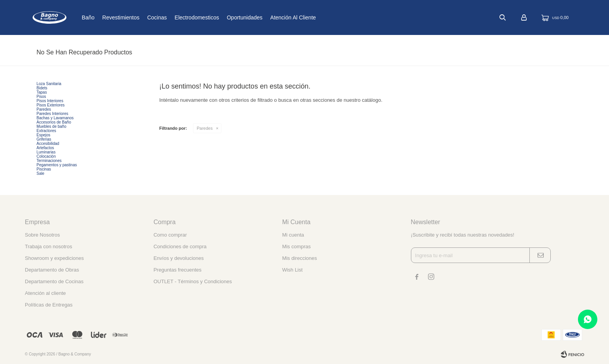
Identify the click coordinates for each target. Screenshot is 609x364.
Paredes (205, 128)
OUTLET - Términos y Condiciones (193, 281)
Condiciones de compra (180, 246)
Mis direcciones (299, 258)
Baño (114, 17)
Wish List (292, 270)
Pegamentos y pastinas (57, 165)
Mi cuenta (293, 235)
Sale (40, 173)
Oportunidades (270, 17)
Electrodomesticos (222, 17)
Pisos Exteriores (50, 105)
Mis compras (296, 246)
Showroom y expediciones (54, 258)
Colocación (46, 156)
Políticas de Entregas (49, 305)
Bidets (42, 88)
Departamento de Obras (52, 270)
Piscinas (44, 169)
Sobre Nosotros (42, 235)
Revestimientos (146, 17)
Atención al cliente (319, 17)
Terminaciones (49, 161)
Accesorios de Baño (54, 122)
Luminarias (46, 152)
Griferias (44, 139)
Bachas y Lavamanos (55, 118)
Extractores (46, 131)
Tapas (42, 92)
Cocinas (183, 17)
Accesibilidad (48, 144)
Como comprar (170, 235)
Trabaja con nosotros (49, 246)
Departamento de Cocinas (54, 281)
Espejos (43, 135)
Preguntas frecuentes (177, 270)
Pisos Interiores (50, 101)
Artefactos (45, 148)
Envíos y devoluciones (178, 258)
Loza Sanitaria (49, 84)
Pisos (41, 97)
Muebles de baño (51, 126)
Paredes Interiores (52, 114)
